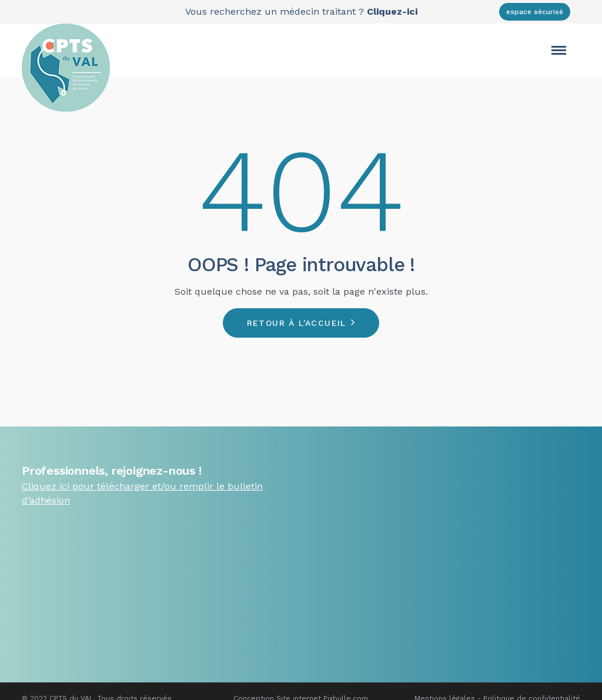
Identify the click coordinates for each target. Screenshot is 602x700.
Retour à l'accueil (297, 323)
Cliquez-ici (392, 11)
